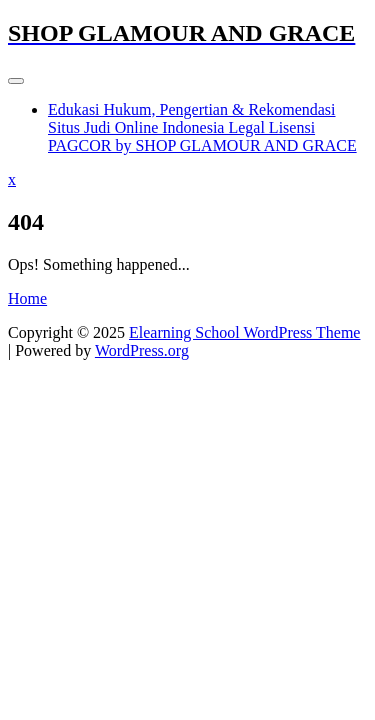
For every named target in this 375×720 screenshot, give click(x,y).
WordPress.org (142, 350)
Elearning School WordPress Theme (244, 332)
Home (27, 298)
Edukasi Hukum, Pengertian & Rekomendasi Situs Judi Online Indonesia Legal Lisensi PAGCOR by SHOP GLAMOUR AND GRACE (202, 127)
